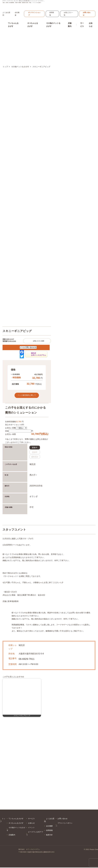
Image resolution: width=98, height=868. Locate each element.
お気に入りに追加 (39, 341)
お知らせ (91, 25)
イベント (31, 828)
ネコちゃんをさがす (16, 824)
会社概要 (49, 826)
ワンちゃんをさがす (16, 819)
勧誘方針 (49, 835)
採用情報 (52, 14)
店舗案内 (12, 835)
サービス (31, 819)
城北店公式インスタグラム (38, 355)
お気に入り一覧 (68, 14)
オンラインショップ (34, 14)
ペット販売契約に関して (27, 396)
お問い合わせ (87, 14)
